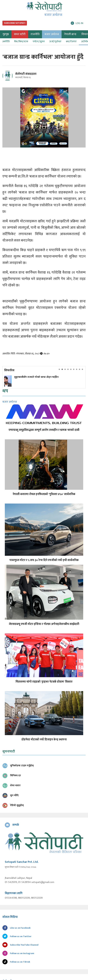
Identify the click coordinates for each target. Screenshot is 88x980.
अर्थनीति (6, 42)
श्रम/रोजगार (71, 42)
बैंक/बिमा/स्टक (21, 42)
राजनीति (35, 34)
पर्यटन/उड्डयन (39, 42)
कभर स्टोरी (20, 34)
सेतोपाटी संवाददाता (26, 74)
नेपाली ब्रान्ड (70, 34)
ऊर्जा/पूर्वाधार (55, 42)
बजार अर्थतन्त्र (52, 34)
